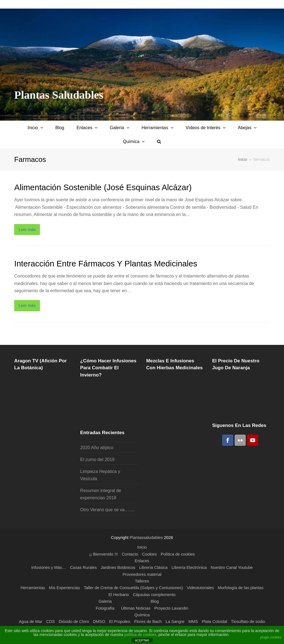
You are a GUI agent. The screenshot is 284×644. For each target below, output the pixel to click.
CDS (50, 622)
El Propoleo (120, 622)
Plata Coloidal (215, 622)
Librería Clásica (153, 567)
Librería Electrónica (189, 567)
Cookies (149, 554)
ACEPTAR (142, 640)
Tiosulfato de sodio (248, 622)
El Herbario (119, 595)
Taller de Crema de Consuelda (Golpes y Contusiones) (133, 588)
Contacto (130, 554)
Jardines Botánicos (118, 567)
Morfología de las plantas (241, 588)
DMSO (99, 622)
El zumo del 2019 (97, 460)
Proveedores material (142, 574)
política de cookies (140, 635)
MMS (193, 622)
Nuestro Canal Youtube (232, 567)
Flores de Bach (148, 622)
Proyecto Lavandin (171, 608)
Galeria (105, 601)
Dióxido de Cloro (74, 622)
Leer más (27, 230)
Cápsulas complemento (154, 595)
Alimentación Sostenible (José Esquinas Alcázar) (103, 187)
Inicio (243, 159)
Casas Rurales (83, 567)
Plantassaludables (146, 538)
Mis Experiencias (64, 588)
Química (142, 615)
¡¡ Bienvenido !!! (104, 554)
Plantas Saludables (59, 95)
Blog (155, 601)
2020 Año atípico (97, 448)
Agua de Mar (31, 622)
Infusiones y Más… (49, 567)
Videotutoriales (200, 588)
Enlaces (142, 561)
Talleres (142, 581)
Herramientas (33, 588)
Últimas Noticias (136, 608)
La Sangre (175, 622)
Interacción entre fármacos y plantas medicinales (106, 264)
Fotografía (105, 608)
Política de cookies (178, 554)
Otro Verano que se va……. (107, 510)
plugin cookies (271, 637)
